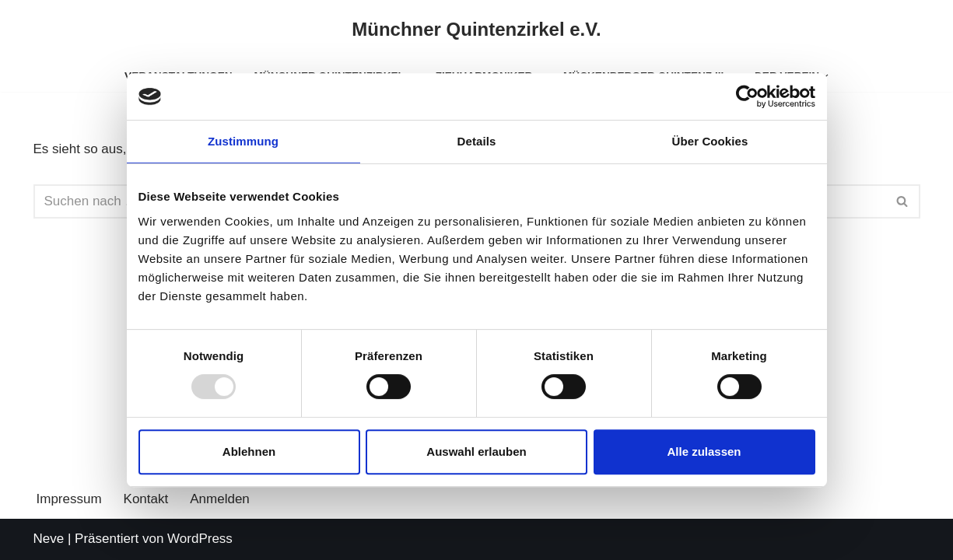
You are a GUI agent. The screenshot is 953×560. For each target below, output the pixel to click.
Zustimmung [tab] (243, 141)
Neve (49, 539)
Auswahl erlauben (476, 451)
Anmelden (220, 499)
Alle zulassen (704, 451)
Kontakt (146, 499)
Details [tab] (477, 141)
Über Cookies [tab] (710, 141)
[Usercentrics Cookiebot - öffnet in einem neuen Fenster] (747, 96)
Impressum (69, 499)
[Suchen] (903, 201)
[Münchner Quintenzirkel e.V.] (476, 30)
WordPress (200, 539)
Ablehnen (249, 451)
